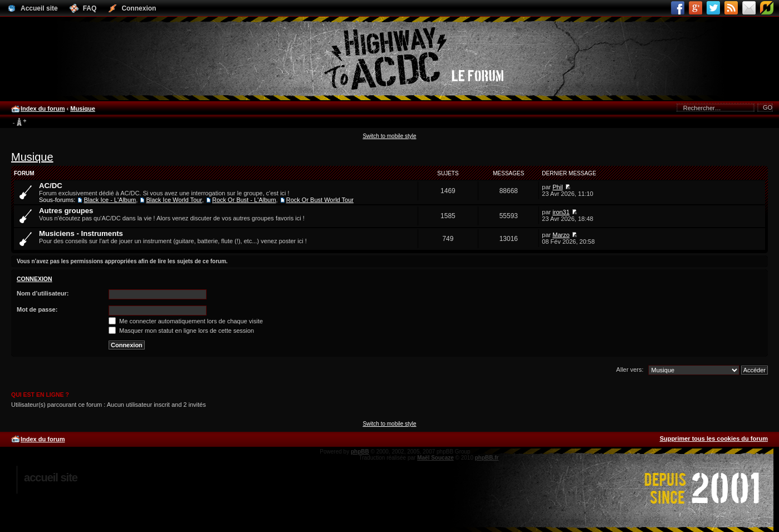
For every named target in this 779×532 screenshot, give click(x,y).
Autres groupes (66, 211)
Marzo (561, 235)
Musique (83, 109)
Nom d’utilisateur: (43, 293)
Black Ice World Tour (174, 200)
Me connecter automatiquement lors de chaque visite (186, 321)
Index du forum (43, 109)
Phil (557, 187)
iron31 (561, 212)
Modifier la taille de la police (19, 122)
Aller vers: (630, 370)
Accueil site (51, 477)
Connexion (35, 279)
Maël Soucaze (435, 458)
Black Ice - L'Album (110, 200)
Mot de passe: (37, 309)
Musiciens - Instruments (81, 233)
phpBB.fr (487, 458)
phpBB (360, 452)
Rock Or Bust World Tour (320, 200)
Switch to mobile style (389, 136)
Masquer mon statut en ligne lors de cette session (181, 331)
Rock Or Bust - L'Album (244, 200)
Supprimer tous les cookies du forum (714, 439)
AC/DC (51, 186)
